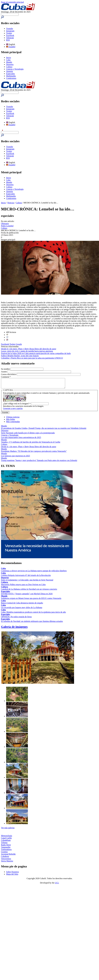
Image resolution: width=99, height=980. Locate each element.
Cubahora (5, 858)
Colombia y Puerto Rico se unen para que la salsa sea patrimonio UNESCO (32, 358)
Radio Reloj (6, 847)
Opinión (9, 71)
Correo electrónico (9, 374)
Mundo (9, 62)
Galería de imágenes (14, 629)
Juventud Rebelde (8, 856)
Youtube (10, 29)
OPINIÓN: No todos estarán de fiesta (16, 619)
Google (19, 344)
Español (11, 47)
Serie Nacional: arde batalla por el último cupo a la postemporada (28, 435)
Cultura (9, 67)
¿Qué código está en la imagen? (17, 405)
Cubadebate (6, 842)
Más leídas (11, 421)
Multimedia (11, 76)
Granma (4, 854)
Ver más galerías (8, 830)
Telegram (10, 38)
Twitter (9, 33)
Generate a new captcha (13, 410)
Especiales (10, 74)
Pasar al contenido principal (12, 2)
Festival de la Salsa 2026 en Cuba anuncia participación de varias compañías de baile (36, 353)
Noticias (11, 203)
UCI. (57, 885)
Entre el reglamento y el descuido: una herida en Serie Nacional (27, 582)
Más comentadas (13, 423)
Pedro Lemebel (7, 226)
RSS (8, 40)
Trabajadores (6, 851)
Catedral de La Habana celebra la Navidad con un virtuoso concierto (29, 591)
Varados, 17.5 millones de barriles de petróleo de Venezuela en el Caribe (31, 444)
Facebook (10, 35)
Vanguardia (6, 849)
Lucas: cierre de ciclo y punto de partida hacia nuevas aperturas (27, 351)
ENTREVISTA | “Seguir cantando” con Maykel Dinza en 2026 (27, 596)
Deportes (10, 64)
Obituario (5, 224)
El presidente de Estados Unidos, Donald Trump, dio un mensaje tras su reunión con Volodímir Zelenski (44, 430)
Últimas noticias (13, 419)
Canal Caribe (6, 840)
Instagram (10, 31)
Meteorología (7, 838)
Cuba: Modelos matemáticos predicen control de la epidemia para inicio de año (33, 614)
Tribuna (4, 844)
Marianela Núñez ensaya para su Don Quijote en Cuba (23, 586)
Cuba (8, 60)
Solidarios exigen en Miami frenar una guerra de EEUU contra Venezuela (31, 600)
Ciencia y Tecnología (15, 69)
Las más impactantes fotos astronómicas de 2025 (21, 439)
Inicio (9, 58)
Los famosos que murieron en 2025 (15, 458)
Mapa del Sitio (12, 876)
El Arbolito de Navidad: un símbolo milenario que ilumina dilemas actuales (32, 623)
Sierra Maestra (7, 863)
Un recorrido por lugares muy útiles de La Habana (22, 609)
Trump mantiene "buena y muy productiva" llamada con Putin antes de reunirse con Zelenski (39, 462)
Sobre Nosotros (12, 874)
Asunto (4, 372)
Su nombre (6, 369)
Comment (6, 377)
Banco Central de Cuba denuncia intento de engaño (22, 605)
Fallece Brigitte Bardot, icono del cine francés (20, 356)
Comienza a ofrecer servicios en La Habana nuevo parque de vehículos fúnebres (34, 573)
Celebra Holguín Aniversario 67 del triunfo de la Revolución (26, 577)
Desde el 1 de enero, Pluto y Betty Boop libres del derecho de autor (29, 349)
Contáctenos (11, 78)
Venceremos (6, 861)
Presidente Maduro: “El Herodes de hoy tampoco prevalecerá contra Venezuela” (34, 453)
